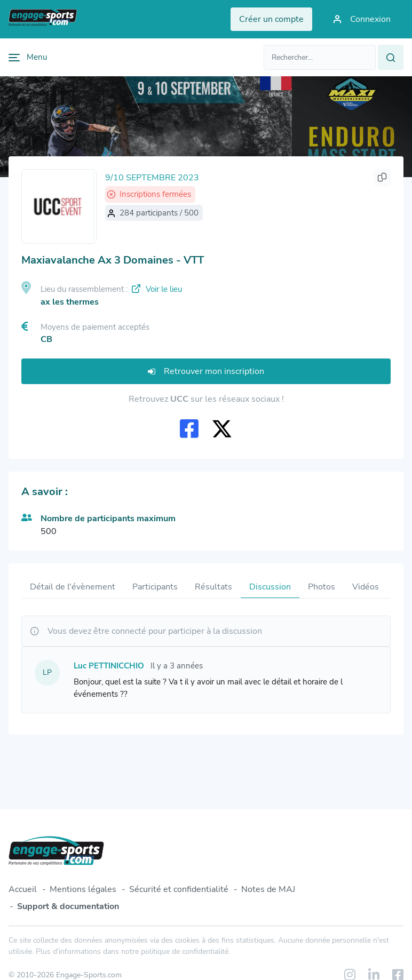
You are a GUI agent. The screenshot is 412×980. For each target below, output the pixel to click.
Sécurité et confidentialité (179, 889)
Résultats (213, 587)
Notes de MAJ (268, 889)
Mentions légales (83, 889)
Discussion (270, 587)
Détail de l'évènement (73, 587)
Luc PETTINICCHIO (109, 666)
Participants (155, 587)
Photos (322, 587)
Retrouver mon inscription (206, 371)
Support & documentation (68, 906)
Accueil (23, 889)
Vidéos (366, 587)
